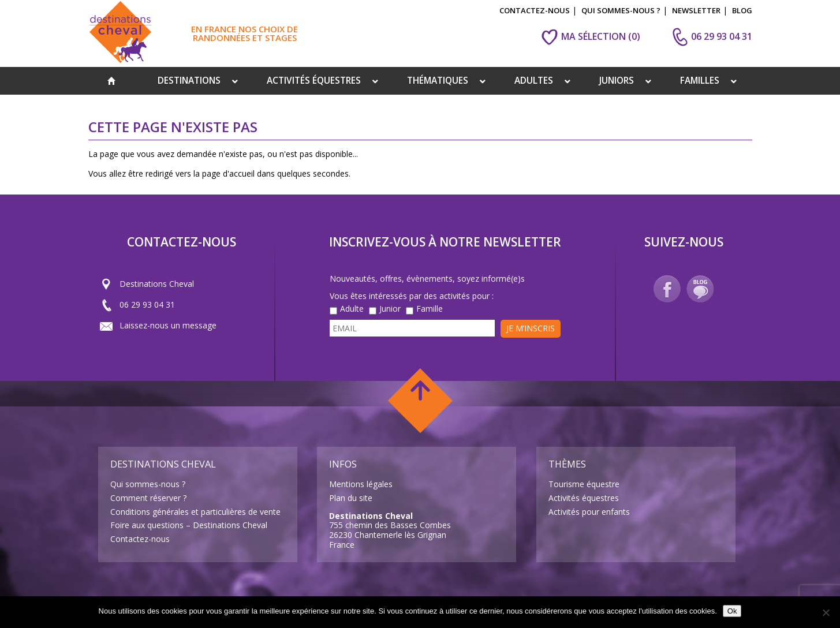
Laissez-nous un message (158, 326)
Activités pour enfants (589, 512)
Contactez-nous (140, 539)
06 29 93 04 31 (137, 305)
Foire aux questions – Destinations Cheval (189, 525)
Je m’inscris (531, 328)
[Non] (826, 612)
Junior (390, 309)
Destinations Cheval (147, 284)
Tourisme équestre (584, 484)
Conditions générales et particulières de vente (195, 512)
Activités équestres (584, 498)
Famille (430, 309)
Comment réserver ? (148, 498)
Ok (732, 611)
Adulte (352, 309)
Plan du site (351, 498)
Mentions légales (361, 484)
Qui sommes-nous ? (148, 484)
